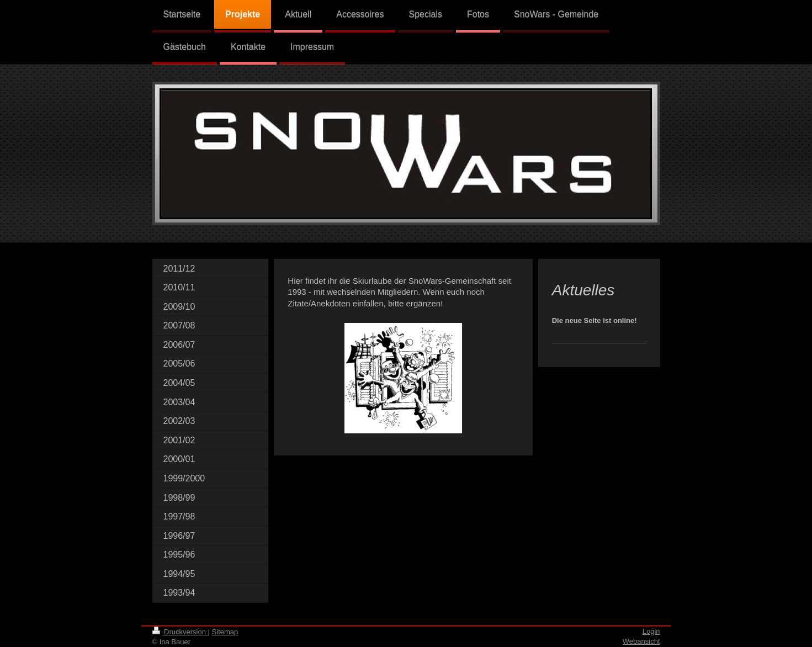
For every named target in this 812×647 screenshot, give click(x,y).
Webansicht (641, 641)
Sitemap (225, 632)
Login (651, 631)
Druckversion (180, 632)
